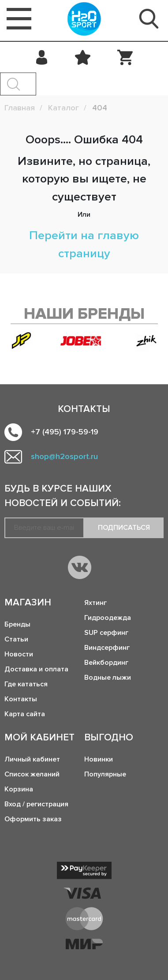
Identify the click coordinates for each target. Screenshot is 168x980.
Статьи (16, 639)
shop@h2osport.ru (64, 456)
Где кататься (26, 684)
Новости (19, 654)
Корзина (19, 789)
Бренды (17, 624)
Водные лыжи (108, 678)
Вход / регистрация (36, 804)
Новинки (99, 759)
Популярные (105, 774)
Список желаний (32, 774)
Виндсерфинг (107, 648)
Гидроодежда (108, 618)
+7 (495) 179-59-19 (65, 432)
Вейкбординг (106, 663)
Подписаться (124, 528)
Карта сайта (25, 714)
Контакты (21, 699)
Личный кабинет (32, 759)
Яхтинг (95, 603)
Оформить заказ (33, 819)
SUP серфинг (106, 633)
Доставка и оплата (36, 669)
